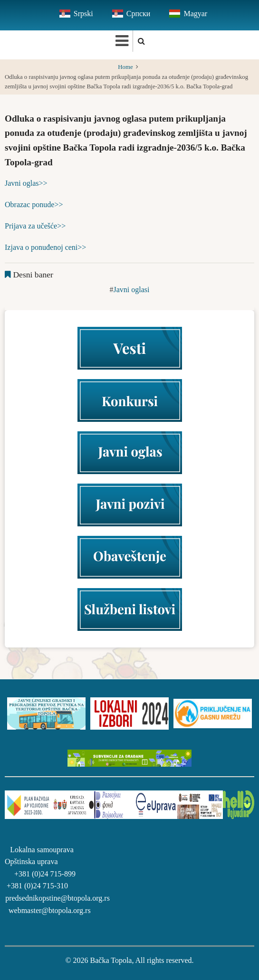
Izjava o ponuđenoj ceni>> (45, 247)
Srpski (83, 14)
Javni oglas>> (26, 183)
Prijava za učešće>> (35, 226)
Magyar (195, 14)
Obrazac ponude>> (34, 205)
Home (125, 67)
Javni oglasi (132, 290)
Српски (139, 14)
